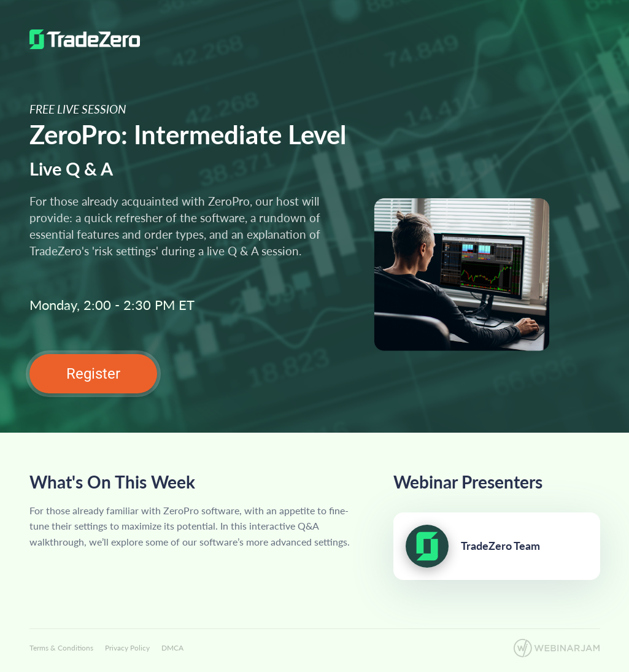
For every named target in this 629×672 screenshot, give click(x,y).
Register (93, 374)
